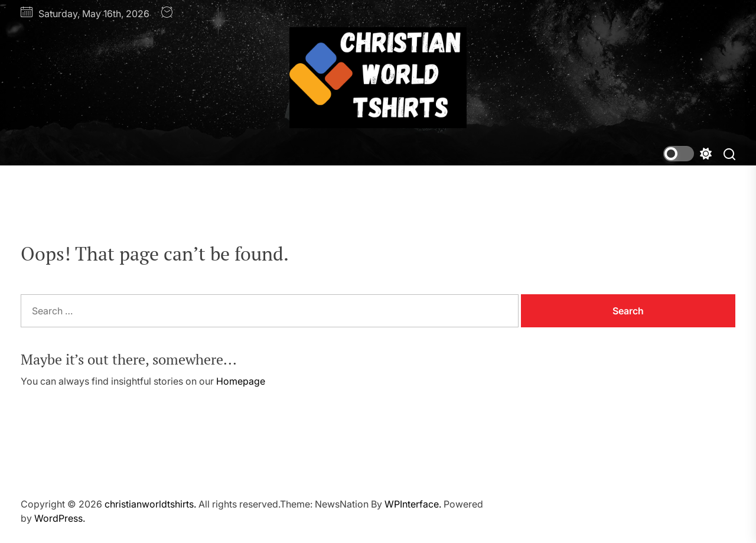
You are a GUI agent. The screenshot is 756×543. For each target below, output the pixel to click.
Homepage (241, 381)
